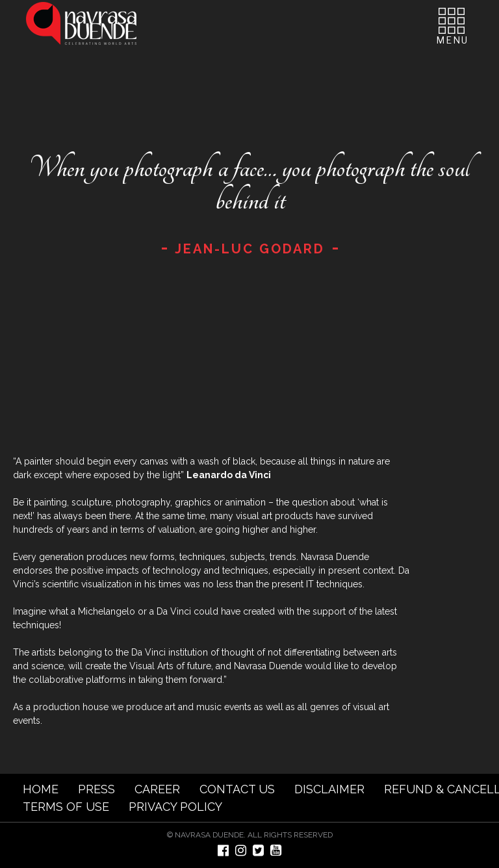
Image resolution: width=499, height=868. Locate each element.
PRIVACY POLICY (175, 807)
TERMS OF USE (66, 807)
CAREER (157, 789)
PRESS (96, 789)
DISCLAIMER (329, 789)
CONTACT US (237, 789)
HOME (41, 789)
